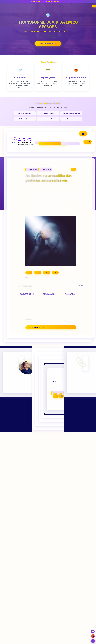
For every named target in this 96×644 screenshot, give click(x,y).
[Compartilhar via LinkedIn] (46, 273)
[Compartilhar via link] (55, 273)
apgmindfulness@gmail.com (83, 375)
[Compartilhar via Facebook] (29, 273)
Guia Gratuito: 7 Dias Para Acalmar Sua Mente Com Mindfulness (27, 294)
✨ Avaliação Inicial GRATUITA (48, 43)
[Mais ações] (73, 170)
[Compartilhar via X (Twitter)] (38, 273)
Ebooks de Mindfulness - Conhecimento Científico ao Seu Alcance (50, 294)
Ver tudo (81, 285)
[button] (83, 134)
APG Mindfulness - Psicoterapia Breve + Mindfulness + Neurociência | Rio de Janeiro (72, 294)
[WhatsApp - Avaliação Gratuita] (93, 641)
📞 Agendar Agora (64, 2)
